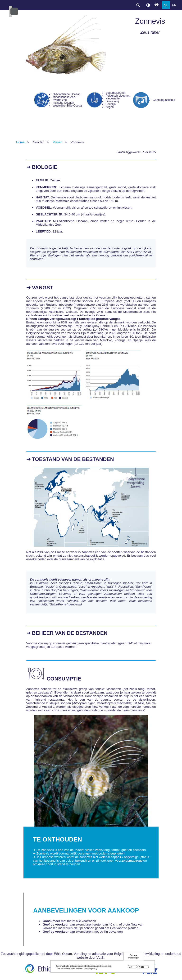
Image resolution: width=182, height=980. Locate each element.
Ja (131, 968)
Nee (141, 968)
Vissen (58, 142)
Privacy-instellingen (134, 957)
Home (20, 142)
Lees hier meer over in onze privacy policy (76, 969)
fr (174, 5)
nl (166, 5)
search (138, 5)
